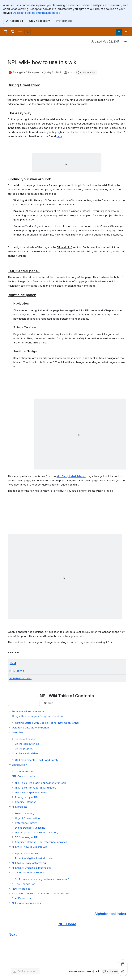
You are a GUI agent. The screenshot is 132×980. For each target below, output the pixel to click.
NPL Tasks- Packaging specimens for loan (40, 783)
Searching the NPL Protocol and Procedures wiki (41, 893)
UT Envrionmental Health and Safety (37, 760)
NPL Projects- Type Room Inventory (37, 832)
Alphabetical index (20, 678)
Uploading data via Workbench (30, 728)
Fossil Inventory (25, 813)
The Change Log (25, 884)
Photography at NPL (27, 797)
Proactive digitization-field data (34, 858)
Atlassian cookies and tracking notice (37, 13)
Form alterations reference (28, 711)
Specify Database (26, 802)
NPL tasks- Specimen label (31, 792)
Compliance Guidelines (26, 753)
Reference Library (26, 823)
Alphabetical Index (27, 853)
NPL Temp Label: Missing (71, 476)
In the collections (26, 739)
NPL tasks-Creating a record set (31, 868)
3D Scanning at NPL (27, 837)
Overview (18, 732)
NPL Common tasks (24, 776)
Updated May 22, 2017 (105, 41)
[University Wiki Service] (20, 32)
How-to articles (21, 889)
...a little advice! (24, 771)
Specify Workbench (24, 898)
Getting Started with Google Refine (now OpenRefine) (47, 723)
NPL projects (20, 807)
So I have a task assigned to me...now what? (42, 879)
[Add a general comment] (25, 971)
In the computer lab (27, 744)
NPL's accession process (27, 903)
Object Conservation (27, 818)
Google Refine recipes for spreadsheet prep (39, 716)
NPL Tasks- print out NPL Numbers (36, 788)
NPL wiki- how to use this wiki (30, 847)
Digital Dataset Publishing (30, 828)
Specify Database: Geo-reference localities (41, 842)
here (59, 136)
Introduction (20, 765)
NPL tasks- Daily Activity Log (29, 863)
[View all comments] (123, 964)
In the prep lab (24, 748)
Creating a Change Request (29, 872)
